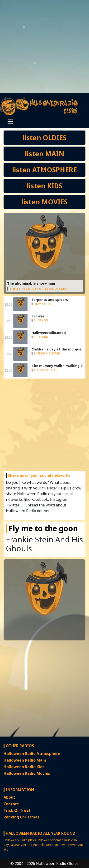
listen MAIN (45, 154)
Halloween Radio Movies (27, 773)
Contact (11, 804)
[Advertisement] (44, 47)
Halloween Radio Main (25, 760)
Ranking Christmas (21, 817)
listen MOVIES (44, 202)
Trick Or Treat (17, 810)
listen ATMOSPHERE (44, 170)
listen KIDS (45, 186)
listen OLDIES (44, 138)
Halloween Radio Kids (24, 767)
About (9, 797)
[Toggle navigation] (10, 122)
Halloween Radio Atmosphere (32, 754)
